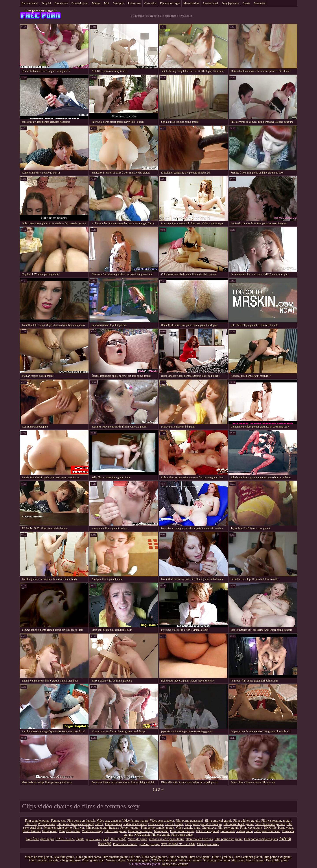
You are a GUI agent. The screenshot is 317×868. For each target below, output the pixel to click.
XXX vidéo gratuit (139, 860)
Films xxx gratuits (251, 828)
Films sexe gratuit (116, 831)
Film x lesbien (175, 824)
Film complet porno (37, 821)
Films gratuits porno (88, 857)
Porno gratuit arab (93, 860)
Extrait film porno (277, 860)
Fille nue (135, 857)
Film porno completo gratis (261, 839)
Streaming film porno (217, 860)
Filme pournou (178, 857)
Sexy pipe (119, 3)
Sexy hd (46, 3)
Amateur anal (210, 3)
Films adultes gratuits (247, 821)
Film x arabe (156, 824)
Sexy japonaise (230, 3)
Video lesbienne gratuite (270, 824)
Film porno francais (140, 831)
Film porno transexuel (189, 821)
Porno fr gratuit (130, 828)
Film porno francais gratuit (248, 860)
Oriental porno (80, 3)
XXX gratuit (142, 835)
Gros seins (150, 3)
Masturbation (191, 3)
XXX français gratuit (165, 860)
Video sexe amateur (109, 821)
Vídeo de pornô (137, 839)
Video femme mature (135, 821)
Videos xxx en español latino (166, 839)
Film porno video (182, 835)
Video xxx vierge (92, 831)
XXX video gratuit (207, 831)
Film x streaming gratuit (276, 821)
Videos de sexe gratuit (38, 857)
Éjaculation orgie (170, 3)
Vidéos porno (244, 831)
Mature (96, 3)
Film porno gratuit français (102, 828)
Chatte (246, 3)
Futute (80, 839)
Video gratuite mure (188, 828)
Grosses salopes (116, 860)
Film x (99, 824)
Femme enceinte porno (58, 828)
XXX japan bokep (208, 844)
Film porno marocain (267, 831)
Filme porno (50, 831)
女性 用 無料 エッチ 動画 (178, 844)
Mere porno (161, 831)
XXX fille (270, 828)
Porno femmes (32, 831)
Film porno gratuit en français (204, 824)
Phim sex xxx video (125, 844)
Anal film (36, 828)
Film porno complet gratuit (158, 828)
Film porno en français (81, 821)
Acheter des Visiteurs (175, 864)
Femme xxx (58, 821)
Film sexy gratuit (228, 828)
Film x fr (79, 828)
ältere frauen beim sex (199, 839)
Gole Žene (32, 839)
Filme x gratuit (161, 835)
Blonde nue (61, 3)
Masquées (260, 3)
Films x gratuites (222, 857)
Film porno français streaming (75, 824)
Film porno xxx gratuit (40, 11)
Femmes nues (113, 824)
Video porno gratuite (154, 857)
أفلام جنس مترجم (97, 839)
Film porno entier (69, 831)
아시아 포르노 (65, 839)
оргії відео (47, 839)
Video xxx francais (135, 824)
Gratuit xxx (209, 828)
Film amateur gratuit (115, 857)
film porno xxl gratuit (218, 821)
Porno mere (228, 831)
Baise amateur (30, 3)
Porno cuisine (47, 824)
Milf (107, 3)
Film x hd (31, 824)
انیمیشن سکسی (149, 844)
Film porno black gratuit (239, 824)
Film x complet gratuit (248, 857)
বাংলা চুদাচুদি (118, 839)
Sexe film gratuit (64, 857)
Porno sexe (134, 3)
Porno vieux (286, 828)
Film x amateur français (43, 860)
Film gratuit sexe (70, 860)
